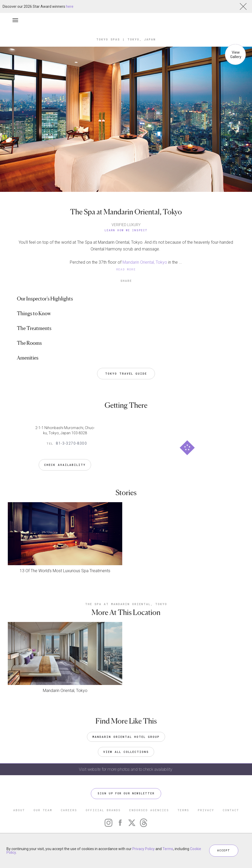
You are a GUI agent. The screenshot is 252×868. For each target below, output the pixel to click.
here (70, 6)
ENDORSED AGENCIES (149, 810)
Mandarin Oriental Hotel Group (126, 737)
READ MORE (126, 269)
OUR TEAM (43, 810)
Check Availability (65, 465)
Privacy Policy (144, 849)
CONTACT (231, 810)
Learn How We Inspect (126, 230)
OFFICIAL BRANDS (103, 810)
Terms (168, 849)
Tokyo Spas (108, 39)
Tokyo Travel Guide (126, 373)
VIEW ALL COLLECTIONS (126, 752)
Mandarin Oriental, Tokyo (145, 262)
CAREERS (69, 810)
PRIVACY (206, 810)
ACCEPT (224, 850)
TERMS (183, 810)
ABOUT (19, 810)
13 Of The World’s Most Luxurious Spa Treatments (65, 571)
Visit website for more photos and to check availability (126, 769)
